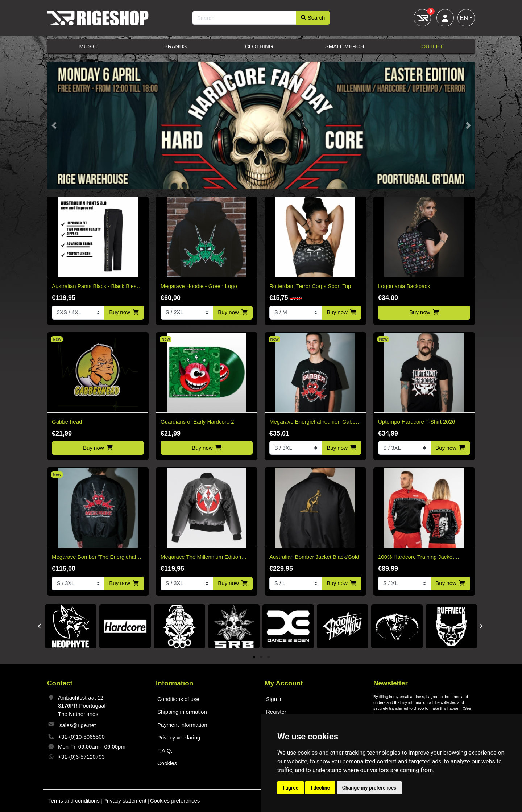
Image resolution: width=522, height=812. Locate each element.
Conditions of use (178, 699)
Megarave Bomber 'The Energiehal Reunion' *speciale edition (94, 558)
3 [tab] (268, 657)
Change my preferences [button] (369, 788)
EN (464, 18)
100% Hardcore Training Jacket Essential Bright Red (416, 558)
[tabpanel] (71, 627)
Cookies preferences (175, 801)
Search (313, 18)
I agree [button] (291, 788)
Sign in (274, 699)
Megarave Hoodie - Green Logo (199, 286)
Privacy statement (125, 801)
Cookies (167, 763)
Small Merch (345, 46)
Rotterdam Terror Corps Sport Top (310, 286)
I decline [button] (320, 788)
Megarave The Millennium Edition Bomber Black (201, 558)
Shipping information (182, 712)
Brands (176, 46)
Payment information (182, 725)
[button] (54, 126)
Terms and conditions (74, 801)
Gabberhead (67, 422)
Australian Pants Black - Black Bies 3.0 (94, 287)
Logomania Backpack (404, 286)
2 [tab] (261, 657)
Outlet (432, 46)
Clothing (259, 46)
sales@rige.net (78, 725)
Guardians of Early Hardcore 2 (197, 422)
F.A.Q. (165, 751)
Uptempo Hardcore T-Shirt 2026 (417, 422)
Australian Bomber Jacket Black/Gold (314, 557)
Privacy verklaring (179, 737)
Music (88, 46)
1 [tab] (254, 657)
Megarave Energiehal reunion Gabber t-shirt (315, 422)
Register (276, 712)
